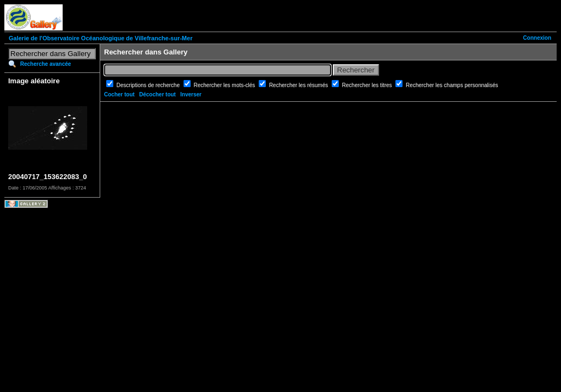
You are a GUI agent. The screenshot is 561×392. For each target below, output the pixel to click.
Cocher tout (119, 94)
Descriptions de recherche (149, 85)
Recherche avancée (45, 64)
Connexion (537, 38)
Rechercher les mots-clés (225, 85)
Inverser (191, 94)
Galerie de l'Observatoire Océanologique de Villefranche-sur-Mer (100, 38)
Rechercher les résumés (299, 85)
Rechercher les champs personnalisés (452, 85)
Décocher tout (157, 94)
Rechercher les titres (368, 85)
